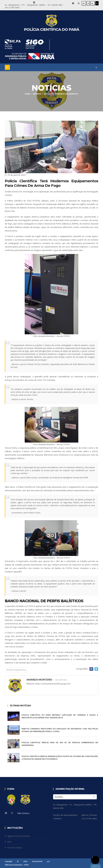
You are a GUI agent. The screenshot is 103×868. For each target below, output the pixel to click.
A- (93, 3)
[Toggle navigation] (7, 67)
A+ (84, 3)
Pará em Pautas (15, 848)
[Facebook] (6, 813)
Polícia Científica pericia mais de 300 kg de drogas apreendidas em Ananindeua (60, 744)
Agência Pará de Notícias (19, 836)
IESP (9, 842)
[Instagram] (12, 813)
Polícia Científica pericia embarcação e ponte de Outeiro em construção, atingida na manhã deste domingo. (60, 758)
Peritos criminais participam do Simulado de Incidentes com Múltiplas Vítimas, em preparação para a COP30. (60, 730)
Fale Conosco (23, 813)
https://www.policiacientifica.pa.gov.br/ (53, 684)
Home (27, 94)
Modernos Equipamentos (16, 670)
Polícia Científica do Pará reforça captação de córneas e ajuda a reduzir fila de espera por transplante (60, 716)
